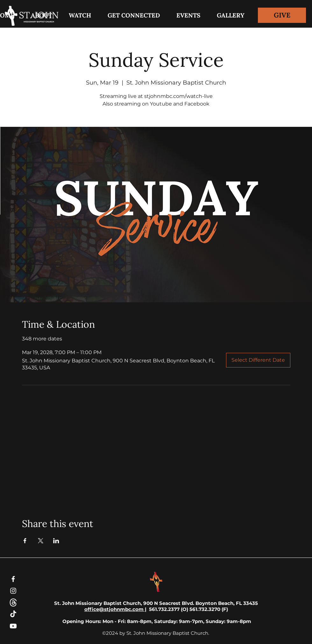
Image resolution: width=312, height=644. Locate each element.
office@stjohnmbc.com (115, 609)
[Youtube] (13, 626)
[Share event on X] (41, 541)
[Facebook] (13, 579)
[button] (134, 15)
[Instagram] (13, 591)
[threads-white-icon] (13, 603)
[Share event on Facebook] (25, 541)
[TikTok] (13, 614)
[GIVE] (282, 15)
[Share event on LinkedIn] (56, 541)
